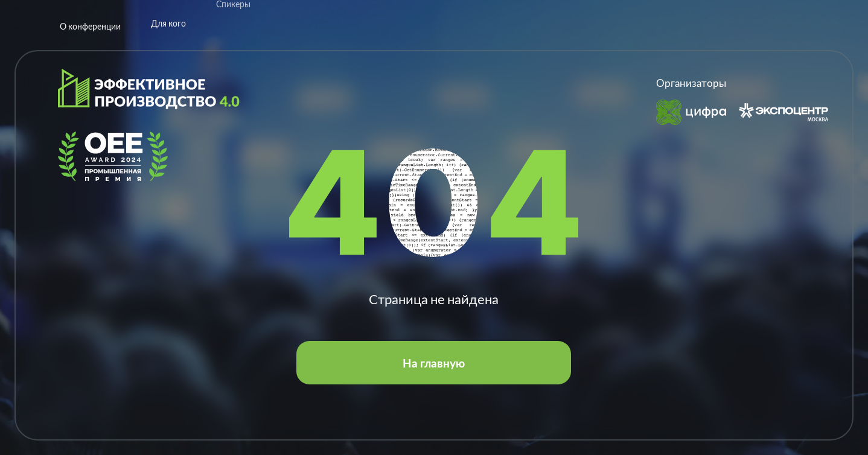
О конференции (90, 17)
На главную (434, 363)
